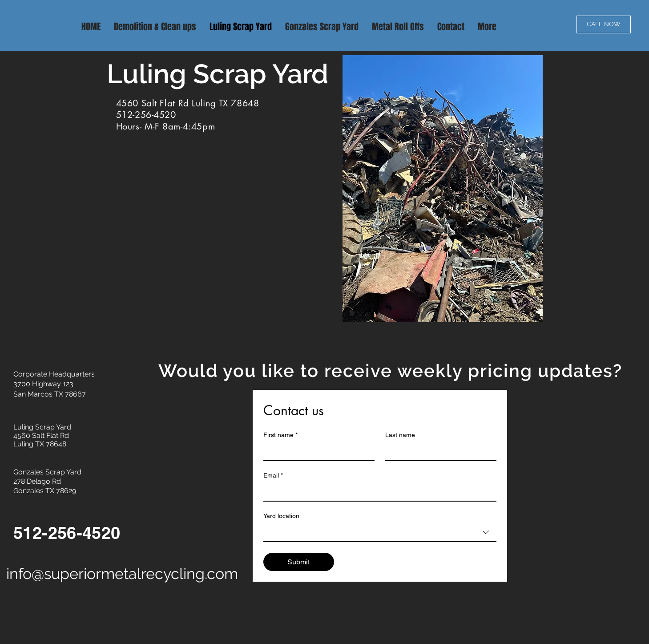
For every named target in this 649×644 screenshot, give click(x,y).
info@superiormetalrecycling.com (122, 574)
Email (273, 476)
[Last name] (438, 451)
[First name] (316, 451)
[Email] (377, 492)
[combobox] (380, 533)
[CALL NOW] (604, 24)
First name (280, 435)
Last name (400, 435)
